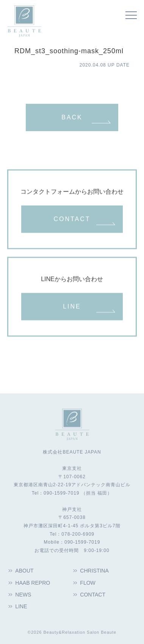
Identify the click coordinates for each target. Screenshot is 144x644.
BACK (72, 117)
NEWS (23, 595)
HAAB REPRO (33, 583)
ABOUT (24, 571)
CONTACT (72, 219)
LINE (72, 307)
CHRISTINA (94, 571)
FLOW (88, 583)
